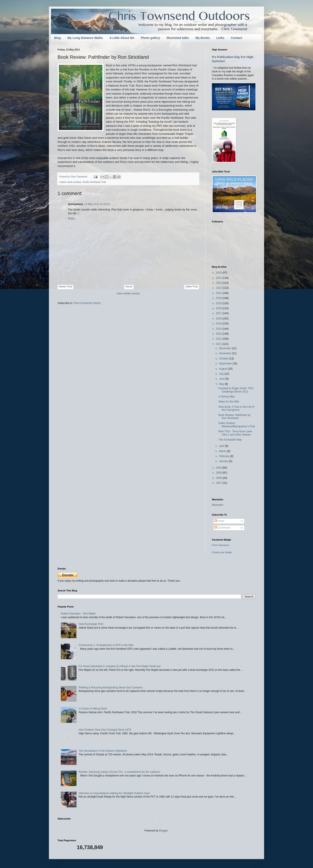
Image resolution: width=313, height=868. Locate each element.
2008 (219, 478)
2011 (219, 344)
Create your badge (222, 552)
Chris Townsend (220, 545)
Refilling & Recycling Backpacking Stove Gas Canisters (111, 688)
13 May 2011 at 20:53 (97, 204)
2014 (219, 329)
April (222, 446)
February (225, 456)
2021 (219, 293)
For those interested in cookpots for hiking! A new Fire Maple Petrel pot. (120, 666)
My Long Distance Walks (85, 38)
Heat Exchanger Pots (91, 624)
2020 (219, 298)
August (224, 369)
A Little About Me (122, 38)
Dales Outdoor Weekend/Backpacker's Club (237, 425)
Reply (71, 219)
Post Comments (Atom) (87, 303)
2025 (219, 273)
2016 (219, 319)
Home (129, 287)
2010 (219, 468)
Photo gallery (151, 38)
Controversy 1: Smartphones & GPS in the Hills (106, 645)
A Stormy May (227, 397)
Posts (219, 521)
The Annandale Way (230, 440)
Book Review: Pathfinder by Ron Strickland (234, 417)
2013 (219, 334)
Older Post (192, 287)
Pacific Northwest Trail (94, 182)
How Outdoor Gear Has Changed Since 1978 (105, 730)
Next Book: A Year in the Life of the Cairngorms (236, 408)
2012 (219, 339)
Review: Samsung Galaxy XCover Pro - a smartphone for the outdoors (119, 772)
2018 (219, 308)
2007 (219, 483)
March (223, 451)
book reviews (74, 182)
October (224, 359)
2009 (219, 473)
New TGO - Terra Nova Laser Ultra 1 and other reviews (235, 433)
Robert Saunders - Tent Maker (78, 614)
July (222, 374)
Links (220, 38)
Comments (222, 528)
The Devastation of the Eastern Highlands (103, 751)
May (222, 384)
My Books (203, 38)
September (226, 364)
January (224, 461)
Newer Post (65, 287)
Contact (236, 38)
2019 (219, 303)
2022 (219, 288)
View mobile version (128, 294)
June (222, 379)
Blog (57, 38)
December (226, 348)
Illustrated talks (178, 38)
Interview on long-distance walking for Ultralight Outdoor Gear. (115, 793)
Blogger (163, 831)
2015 (219, 324)
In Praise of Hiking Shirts (93, 709)
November (226, 353)
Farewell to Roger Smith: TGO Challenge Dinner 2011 (236, 390)
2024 (219, 278)
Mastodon (218, 505)
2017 (219, 313)
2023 (219, 283)
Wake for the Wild (229, 402)
